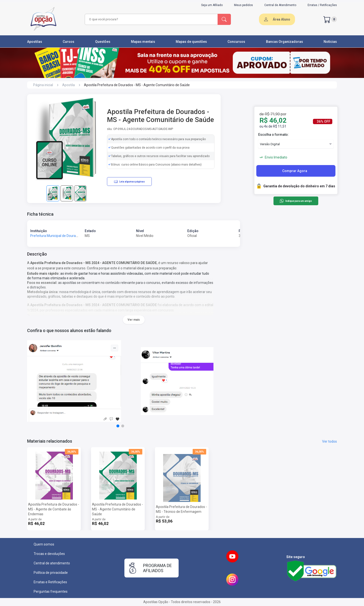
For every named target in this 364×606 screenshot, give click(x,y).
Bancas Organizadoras (284, 42)
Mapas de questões (191, 42)
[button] (118, 426)
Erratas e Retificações (50, 582)
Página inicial (43, 85)
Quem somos (44, 544)
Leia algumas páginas (129, 182)
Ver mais (134, 320)
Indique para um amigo (296, 201)
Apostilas (35, 42)
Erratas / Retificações (322, 5)
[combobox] (151, 19)
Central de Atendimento (280, 5)
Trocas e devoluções (49, 554)
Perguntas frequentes (51, 591)
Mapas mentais (143, 42)
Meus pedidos (243, 5)
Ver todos (330, 441)
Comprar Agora (295, 171)
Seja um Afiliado (212, 5)
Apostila (68, 85)
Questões (103, 42)
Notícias (330, 42)
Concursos (236, 42)
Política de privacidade (51, 573)
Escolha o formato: (273, 135)
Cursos (68, 42)
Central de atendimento (52, 563)
